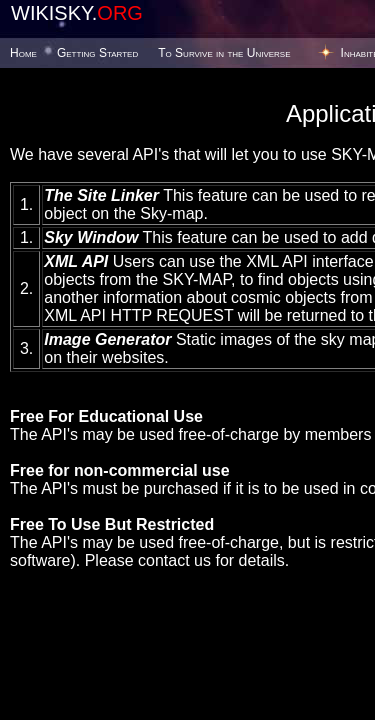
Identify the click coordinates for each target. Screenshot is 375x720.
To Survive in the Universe (224, 53)
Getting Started (97, 53)
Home (23, 53)
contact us (174, 560)
